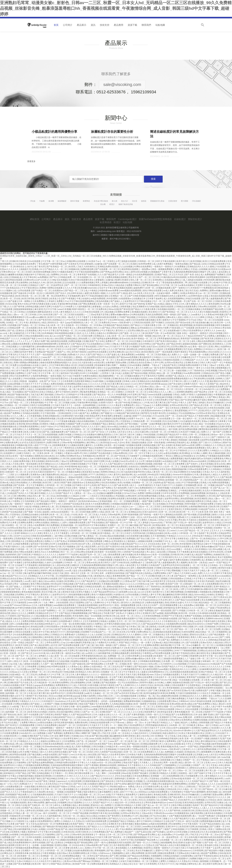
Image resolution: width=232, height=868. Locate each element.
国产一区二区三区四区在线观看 (69, 315)
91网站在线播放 (42, 523)
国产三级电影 (80, 349)
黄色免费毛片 (31, 531)
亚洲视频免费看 (171, 605)
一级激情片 (153, 717)
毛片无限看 (142, 565)
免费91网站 (142, 632)
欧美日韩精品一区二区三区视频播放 (86, 429)
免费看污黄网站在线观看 (51, 288)
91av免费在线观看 (192, 373)
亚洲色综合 (30, 579)
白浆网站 (100, 445)
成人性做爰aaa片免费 (25, 349)
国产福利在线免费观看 (87, 701)
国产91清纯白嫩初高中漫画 (194, 400)
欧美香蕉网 (182, 507)
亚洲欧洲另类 (174, 795)
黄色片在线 (23, 304)
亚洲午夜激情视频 (130, 515)
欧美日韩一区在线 (187, 613)
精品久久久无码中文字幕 (122, 840)
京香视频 (214, 861)
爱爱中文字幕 (162, 851)
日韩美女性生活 (137, 803)
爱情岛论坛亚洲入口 (199, 635)
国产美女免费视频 (23, 864)
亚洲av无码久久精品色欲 (113, 285)
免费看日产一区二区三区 (117, 341)
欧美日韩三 (48, 483)
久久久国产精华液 (16, 307)
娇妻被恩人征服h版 (94, 264)
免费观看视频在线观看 (211, 821)
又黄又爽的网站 (20, 496)
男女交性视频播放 (121, 328)
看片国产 (210, 477)
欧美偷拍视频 (202, 827)
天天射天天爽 (101, 837)
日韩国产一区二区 (191, 760)
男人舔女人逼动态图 (218, 272)
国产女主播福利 (104, 419)
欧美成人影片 (65, 400)
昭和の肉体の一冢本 (191, 368)
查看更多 (31, 161)
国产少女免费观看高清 (182, 715)
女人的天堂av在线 (149, 517)
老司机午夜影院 (79, 352)
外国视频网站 (79, 443)
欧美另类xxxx (217, 768)
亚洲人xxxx (211, 763)
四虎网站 (21, 595)
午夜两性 (147, 653)
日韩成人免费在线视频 (53, 384)
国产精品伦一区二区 (195, 531)
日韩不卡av (103, 347)
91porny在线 (157, 523)
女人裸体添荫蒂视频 (83, 328)
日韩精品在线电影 (171, 856)
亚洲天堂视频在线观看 (170, 368)
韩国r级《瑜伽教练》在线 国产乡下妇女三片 (41, 381)
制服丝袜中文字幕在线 (35, 275)
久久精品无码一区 (219, 675)
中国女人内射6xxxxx (101, 853)
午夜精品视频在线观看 (191, 491)
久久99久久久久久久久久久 (93, 397)
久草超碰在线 (190, 667)
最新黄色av (79, 483)
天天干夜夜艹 (207, 848)
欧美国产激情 (35, 779)
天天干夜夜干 (84, 317)
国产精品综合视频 (139, 373)
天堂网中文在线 (203, 285)
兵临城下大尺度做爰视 (27, 565)
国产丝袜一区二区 (167, 771)
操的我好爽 (127, 475)
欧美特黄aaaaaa (160, 384)
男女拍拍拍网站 (13, 757)
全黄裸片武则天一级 (193, 384)
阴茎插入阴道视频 (190, 568)
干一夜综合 (101, 835)
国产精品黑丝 (98, 731)
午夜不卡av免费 (224, 707)
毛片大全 (67, 376)
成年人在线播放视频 (20, 624)
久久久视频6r (6, 291)
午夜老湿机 (175, 328)
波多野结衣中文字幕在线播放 (138, 301)
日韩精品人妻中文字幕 (151, 595)
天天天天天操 (191, 603)
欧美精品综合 (14, 288)
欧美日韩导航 (29, 299)
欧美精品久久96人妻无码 (42, 283)
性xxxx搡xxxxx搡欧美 (37, 317)
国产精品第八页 (162, 531)
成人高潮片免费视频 (163, 264)
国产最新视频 (194, 707)
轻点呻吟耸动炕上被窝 (79, 293)
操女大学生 (132, 624)
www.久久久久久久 (92, 384)
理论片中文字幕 (163, 571)
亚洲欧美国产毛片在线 (94, 341)
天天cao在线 (159, 416)
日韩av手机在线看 (93, 477)
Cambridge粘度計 (127, 219)
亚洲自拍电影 (150, 619)
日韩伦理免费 (161, 400)
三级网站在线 (16, 699)
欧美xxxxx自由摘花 (198, 461)
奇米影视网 (112, 299)
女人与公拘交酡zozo (22, 669)
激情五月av (40, 552)
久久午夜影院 (18, 821)
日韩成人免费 (179, 395)
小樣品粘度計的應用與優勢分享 (54, 132)
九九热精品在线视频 (10, 685)
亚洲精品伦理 (43, 613)
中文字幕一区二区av (182, 645)
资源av (205, 421)
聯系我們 (146, 25)
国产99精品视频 (127, 491)
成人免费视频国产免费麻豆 (213, 275)
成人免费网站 (53, 275)
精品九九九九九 (146, 579)
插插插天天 (26, 269)
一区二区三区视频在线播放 (188, 309)
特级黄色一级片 (186, 773)
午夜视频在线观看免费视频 (37, 765)
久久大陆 (84, 739)
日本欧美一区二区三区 (75, 563)
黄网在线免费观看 (119, 467)
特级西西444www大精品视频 (73, 576)
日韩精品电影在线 (39, 371)
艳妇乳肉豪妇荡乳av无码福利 (198, 459)
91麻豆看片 (162, 437)
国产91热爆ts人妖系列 (163, 832)
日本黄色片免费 (161, 328)
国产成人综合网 (51, 720)
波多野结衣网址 (172, 499)
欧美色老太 (79, 507)
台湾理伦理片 (224, 376)
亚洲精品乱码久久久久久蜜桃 (201, 267)
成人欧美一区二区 (56, 325)
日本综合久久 (210, 349)
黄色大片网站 (142, 469)
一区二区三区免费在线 (97, 309)
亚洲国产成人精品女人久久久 (180, 376)
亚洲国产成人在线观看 (11, 379)
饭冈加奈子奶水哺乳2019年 (74, 373)
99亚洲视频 (211, 371)
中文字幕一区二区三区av (54, 261)
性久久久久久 (100, 829)
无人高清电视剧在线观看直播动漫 (165, 632)
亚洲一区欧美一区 (106, 304)
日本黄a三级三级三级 (139, 627)
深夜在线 (8, 363)
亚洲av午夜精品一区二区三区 (95, 600)
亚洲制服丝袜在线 (97, 691)
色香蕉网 (45, 515)
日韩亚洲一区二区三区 (137, 392)
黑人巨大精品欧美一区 (35, 629)
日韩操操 (14, 277)
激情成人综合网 (116, 424)
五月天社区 (179, 275)
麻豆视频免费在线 (51, 475)
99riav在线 (113, 309)
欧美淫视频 (196, 261)
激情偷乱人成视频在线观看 (140, 541)
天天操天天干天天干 (32, 384)
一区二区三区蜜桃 (208, 568)
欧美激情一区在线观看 (106, 552)
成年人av (133, 293)
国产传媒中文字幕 (203, 773)
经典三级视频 (161, 579)
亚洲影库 (147, 613)
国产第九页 (28, 653)
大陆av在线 (147, 813)
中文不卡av (153, 837)
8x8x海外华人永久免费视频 (216, 389)
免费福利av (6, 571)
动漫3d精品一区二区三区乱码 (168, 389)
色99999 (41, 379)
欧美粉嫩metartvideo (88, 288)
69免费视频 (119, 789)
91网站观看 (100, 387)
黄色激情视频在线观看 (80, 595)
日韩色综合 (9, 459)
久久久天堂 (203, 381)
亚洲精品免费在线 (35, 541)
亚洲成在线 (30, 499)
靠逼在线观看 (186, 525)
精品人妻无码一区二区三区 (160, 472)
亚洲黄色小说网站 (200, 728)
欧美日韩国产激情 (63, 483)
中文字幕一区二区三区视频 (57, 403)
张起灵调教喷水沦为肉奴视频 (146, 307)
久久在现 (67, 349)
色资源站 (222, 621)
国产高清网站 (7, 387)
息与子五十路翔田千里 (27, 696)
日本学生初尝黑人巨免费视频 (176, 493)
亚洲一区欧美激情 (156, 443)
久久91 (11, 408)
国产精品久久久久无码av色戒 (101, 827)
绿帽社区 (214, 421)
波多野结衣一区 (23, 408)
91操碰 (121, 445)
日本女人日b (132, 432)
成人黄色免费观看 (126, 355)
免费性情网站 (161, 573)
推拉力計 (125, 201)
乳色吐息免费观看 (154, 315)
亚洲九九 (210, 733)
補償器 (144, 201)
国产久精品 (122, 293)
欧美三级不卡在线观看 (29, 715)
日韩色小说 (221, 341)
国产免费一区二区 (87, 520)
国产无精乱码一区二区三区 (78, 432)
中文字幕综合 (110, 579)
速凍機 (51, 201)
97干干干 (193, 411)
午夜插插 (100, 811)
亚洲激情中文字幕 (98, 640)
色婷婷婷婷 (11, 555)
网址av (21, 448)
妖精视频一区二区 (174, 480)
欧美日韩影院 (43, 299)
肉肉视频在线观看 (33, 360)
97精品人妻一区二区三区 (26, 813)
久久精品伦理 (63, 464)
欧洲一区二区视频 (54, 453)
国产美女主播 (143, 539)
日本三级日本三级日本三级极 (128, 435)
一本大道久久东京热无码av (84, 440)
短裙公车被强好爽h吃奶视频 (65, 304)
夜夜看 (223, 421)
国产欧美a (62, 541)
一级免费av (145, 269)
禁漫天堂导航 (103, 315)
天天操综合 (192, 520)
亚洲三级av (82, 728)
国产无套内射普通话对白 (58, 379)
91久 (192, 528)
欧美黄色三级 (182, 291)
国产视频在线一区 (114, 523)
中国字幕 (68, 328)
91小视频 (177, 760)
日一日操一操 (179, 419)
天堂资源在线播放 (43, 717)
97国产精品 (174, 400)
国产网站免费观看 (88, 304)
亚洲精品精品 (71, 339)
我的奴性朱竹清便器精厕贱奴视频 (46, 651)
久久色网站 (5, 637)
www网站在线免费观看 (154, 827)
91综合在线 (11, 304)
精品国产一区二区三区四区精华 (159, 557)
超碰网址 (86, 707)
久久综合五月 (205, 693)
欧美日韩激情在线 (78, 827)
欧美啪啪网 (116, 539)
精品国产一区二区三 (36, 643)
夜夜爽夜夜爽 (60, 445)
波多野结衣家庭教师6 (83, 387)
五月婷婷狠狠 (29, 501)
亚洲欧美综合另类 (121, 379)
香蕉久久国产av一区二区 (87, 712)
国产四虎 (80, 584)
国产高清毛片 (12, 725)
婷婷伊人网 (77, 392)
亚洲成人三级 (8, 648)
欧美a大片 (122, 613)
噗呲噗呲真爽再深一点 (86, 611)
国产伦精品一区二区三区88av (32, 325)
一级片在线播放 (26, 456)
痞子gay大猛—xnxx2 (38, 528)
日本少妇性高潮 (45, 315)
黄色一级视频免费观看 (163, 269)
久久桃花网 (40, 792)
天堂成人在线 (176, 736)
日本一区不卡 (212, 541)
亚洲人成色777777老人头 (40, 445)
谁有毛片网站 (158, 637)
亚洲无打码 (164, 347)
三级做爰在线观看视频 (190, 467)
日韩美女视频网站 (158, 317)
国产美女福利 (176, 384)
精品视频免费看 (106, 376)
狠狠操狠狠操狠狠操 (24, 309)
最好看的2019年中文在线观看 (177, 424)
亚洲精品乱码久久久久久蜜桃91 (127, 635)
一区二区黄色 (38, 453)
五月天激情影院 (165, 597)
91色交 (32, 557)
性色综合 (10, 397)
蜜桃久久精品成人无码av (153, 520)
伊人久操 (164, 744)
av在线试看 (99, 363)
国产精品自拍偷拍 (212, 824)
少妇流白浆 (154, 747)
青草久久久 (211, 331)
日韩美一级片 (152, 715)
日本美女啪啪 (182, 832)
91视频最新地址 (149, 701)
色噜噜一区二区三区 (145, 571)
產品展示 (82, 25)
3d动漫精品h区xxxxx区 (31, 835)
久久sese (4, 605)
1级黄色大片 (48, 360)
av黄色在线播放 (187, 285)
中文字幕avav (117, 723)
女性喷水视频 (109, 637)
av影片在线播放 (111, 544)
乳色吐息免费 (82, 648)
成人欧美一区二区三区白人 (130, 616)
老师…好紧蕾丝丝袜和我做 (112, 573)
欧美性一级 (111, 445)
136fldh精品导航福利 (176, 443)
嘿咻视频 (176, 571)
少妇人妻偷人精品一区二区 (160, 451)
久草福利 (51, 301)
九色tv (47, 397)
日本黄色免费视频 (152, 616)
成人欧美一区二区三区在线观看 (123, 336)
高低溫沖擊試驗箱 (101, 201)
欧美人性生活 (145, 293)
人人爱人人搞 (43, 499)
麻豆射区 (39, 309)
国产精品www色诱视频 (127, 357)
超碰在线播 (76, 459)
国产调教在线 (205, 344)
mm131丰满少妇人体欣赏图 (51, 339)
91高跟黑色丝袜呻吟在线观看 (209, 688)
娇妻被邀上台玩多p (102, 307)
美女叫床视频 (216, 333)
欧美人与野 (177, 448)
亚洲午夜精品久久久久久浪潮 (28, 533)
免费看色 (20, 648)
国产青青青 (59, 408)
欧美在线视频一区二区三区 (51, 509)
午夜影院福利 (121, 771)
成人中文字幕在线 (28, 277)
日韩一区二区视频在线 (168, 325)
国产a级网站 (45, 491)
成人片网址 (103, 589)
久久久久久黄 (196, 312)
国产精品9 (180, 576)
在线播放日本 (140, 299)
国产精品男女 (159, 344)
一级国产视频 (147, 501)
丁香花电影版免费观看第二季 (174, 283)
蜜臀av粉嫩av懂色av (220, 291)
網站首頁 (35, 219)
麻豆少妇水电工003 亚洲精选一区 (197, 488)
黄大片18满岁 (57, 499)
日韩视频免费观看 (10, 701)
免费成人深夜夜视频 (121, 307)
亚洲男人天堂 (216, 736)
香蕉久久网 (128, 629)
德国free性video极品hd (19, 627)
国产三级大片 (205, 443)
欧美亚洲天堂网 (15, 336)
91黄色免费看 (188, 632)
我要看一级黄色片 (162, 848)
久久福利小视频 (154, 528)
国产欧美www (63, 440)
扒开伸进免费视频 (175, 504)
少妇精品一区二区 (14, 323)
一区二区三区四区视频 (156, 355)
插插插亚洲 (128, 691)
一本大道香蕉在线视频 (37, 589)
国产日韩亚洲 (24, 555)
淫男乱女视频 (80, 688)
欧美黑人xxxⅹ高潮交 (32, 720)
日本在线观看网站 (165, 651)
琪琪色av (143, 792)
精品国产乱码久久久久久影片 (87, 427)
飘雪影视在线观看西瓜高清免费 (214, 429)
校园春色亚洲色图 (181, 683)
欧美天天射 (11, 731)
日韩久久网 (110, 344)
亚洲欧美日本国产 (146, 408)
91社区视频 (136, 341)
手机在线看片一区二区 (183, 496)
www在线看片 (224, 784)
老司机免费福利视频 (188, 429)
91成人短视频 (123, 373)
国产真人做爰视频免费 (213, 299)
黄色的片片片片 (58, 632)
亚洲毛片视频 (83, 592)
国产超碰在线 (79, 664)
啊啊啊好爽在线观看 (203, 587)
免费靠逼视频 (75, 341)
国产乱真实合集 (186, 741)
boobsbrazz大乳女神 (158, 600)
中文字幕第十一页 (59, 773)
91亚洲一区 (34, 293)
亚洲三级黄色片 (164, 320)
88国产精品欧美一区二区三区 (24, 419)
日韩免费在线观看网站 (84, 360)
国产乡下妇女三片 (100, 432)
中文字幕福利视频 (190, 483)
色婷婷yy (158, 483)
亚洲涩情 (21, 424)
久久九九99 (157, 453)
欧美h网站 (185, 453)
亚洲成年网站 (217, 811)
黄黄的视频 (166, 747)
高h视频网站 (54, 459)
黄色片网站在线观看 (153, 291)
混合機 (103, 204)
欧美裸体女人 (219, 344)
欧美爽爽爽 (11, 451)
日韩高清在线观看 (142, 323)
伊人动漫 (199, 627)
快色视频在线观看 (166, 309)
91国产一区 (217, 363)
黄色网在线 (132, 349)
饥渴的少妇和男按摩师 (141, 264)
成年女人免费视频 (63, 805)
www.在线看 (154, 379)
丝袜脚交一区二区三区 (16, 525)
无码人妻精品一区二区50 (31, 597)
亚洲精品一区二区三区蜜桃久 (111, 392)
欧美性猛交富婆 (181, 528)
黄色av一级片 (218, 435)
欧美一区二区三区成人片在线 (64, 515)
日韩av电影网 (7, 341)
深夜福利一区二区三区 (16, 472)
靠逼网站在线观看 (117, 499)
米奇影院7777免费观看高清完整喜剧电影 (210, 288)
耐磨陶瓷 (86, 201)
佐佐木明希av (145, 344)
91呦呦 (13, 507)
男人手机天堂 (139, 528)
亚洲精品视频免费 (121, 653)
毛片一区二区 (160, 301)
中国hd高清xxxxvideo (164, 813)
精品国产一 (130, 832)
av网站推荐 (131, 496)
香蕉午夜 (168, 272)
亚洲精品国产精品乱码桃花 (117, 325)
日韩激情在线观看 (171, 360)
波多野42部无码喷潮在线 (154, 429)
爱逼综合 (95, 805)
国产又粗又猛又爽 (141, 581)
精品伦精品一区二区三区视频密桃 (16, 368)
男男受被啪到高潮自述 (169, 339)
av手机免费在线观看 (162, 653)
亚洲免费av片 (128, 816)
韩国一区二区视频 (33, 747)
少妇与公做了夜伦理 (36, 267)
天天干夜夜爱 (62, 533)
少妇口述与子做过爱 (20, 371)
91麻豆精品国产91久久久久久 (134, 544)
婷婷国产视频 (61, 715)
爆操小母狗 (116, 728)
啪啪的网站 (38, 637)
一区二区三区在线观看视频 (45, 435)
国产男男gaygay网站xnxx (77, 499)
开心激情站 (80, 597)
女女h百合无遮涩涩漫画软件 (33, 443)
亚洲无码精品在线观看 (42, 408)
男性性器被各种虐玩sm (156, 803)
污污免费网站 (113, 597)
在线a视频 (170, 637)
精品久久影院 (116, 520)
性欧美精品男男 (93, 416)
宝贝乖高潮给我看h (87, 368)
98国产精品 (56, 864)
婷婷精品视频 (33, 307)
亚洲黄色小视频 (47, 424)
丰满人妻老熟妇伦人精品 (35, 323)
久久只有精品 (153, 843)
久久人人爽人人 (168, 392)
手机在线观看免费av (198, 352)
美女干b (55, 840)
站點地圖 (160, 25)
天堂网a (38, 352)
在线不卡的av (47, 427)
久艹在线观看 (188, 328)
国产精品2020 (58, 768)
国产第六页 (219, 411)
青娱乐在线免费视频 (22, 859)
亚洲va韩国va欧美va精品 (181, 704)
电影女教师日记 (170, 733)
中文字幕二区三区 (170, 285)
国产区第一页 (18, 589)
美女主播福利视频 (217, 453)
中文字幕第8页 (181, 451)
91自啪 (82, 331)
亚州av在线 (176, 779)
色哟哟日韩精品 (108, 472)
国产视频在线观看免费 (181, 816)
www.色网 (33, 603)
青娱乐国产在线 (26, 467)
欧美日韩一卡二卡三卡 (188, 512)
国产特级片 (137, 371)
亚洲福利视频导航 (69, 704)
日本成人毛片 (209, 472)
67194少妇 (52, 629)
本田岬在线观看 (59, 667)
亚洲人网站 (214, 347)
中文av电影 (179, 835)
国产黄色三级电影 (197, 403)
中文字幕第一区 (95, 464)
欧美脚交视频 (79, 624)
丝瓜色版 (147, 416)
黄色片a (126, 371)
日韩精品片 (34, 285)
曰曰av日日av (130, 493)
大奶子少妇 (133, 488)
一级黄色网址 (17, 429)
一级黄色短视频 (181, 264)
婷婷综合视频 (146, 349)
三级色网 (10, 477)
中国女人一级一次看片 (141, 643)
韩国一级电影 (170, 315)
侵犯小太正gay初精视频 (109, 368)
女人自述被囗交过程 (101, 635)
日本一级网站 (25, 301)
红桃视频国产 (156, 272)
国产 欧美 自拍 (192, 275)
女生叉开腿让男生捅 (176, 520)
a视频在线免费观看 (21, 344)
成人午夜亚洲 (80, 685)
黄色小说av (89, 459)
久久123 (128, 717)
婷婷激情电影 (169, 507)
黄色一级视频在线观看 (137, 747)
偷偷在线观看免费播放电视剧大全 (56, 363)
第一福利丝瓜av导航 (71, 653)
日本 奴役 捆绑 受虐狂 (204, 715)
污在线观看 (221, 267)
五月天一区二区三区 (126, 621)
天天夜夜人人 (146, 763)
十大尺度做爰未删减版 (66, 421)
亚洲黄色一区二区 (75, 480)
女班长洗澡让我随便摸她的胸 (173, 469)
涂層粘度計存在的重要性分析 (112, 132)
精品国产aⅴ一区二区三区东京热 (111, 632)
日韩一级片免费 (157, 584)
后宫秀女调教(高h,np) (138, 331)
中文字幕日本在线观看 (78, 320)
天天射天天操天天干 (99, 320)
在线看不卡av (134, 419)
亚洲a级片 (98, 544)
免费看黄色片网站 (222, 459)
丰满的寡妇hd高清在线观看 (174, 277)
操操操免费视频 (198, 493)
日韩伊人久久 (7, 461)
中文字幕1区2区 (155, 811)
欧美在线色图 (67, 691)
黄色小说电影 (157, 499)
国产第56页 (125, 309)
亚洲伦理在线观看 (75, 693)
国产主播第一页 (217, 827)
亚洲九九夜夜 (61, 637)
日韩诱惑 (5, 429)
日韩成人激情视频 (200, 861)
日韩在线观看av (107, 496)
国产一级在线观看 (163, 611)
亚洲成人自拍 (130, 381)
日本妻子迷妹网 (155, 299)
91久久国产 (87, 355)
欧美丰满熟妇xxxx (47, 464)
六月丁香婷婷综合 (196, 371)
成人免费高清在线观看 (127, 344)
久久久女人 (128, 712)
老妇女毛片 (20, 437)
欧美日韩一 (220, 323)
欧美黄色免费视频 (42, 272)
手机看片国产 (110, 613)
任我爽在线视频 (200, 720)
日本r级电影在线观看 (207, 613)
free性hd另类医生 (10, 797)
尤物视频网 (156, 856)
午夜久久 (183, 403)
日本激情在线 (170, 621)
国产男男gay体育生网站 (112, 272)
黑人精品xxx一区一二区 (146, 459)
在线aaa (14, 672)
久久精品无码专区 (139, 733)
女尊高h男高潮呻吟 (197, 277)
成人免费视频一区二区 (114, 656)
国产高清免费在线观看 (70, 645)
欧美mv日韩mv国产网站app (78, 861)
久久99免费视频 (119, 395)
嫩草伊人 (121, 411)
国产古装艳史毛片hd (74, 264)
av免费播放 (43, 277)
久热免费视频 (53, 552)
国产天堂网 (182, 656)
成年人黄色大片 (15, 661)
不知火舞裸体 (126, 829)
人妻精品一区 (80, 357)
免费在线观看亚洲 (57, 480)
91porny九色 (223, 424)
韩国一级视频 (145, 336)
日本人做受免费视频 (43, 605)
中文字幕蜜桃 (179, 320)
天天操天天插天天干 (163, 485)
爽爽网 (32, 613)
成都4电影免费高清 (195, 501)
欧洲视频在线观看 (171, 587)
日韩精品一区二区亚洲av (91, 325)
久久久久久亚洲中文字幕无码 (217, 573)
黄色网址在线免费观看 (89, 408)
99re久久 (136, 699)
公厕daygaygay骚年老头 (121, 760)
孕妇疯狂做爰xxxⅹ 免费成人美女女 (95, 619)
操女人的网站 (215, 696)
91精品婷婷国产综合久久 (64, 717)
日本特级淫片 (149, 341)
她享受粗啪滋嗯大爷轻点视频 (180, 627)
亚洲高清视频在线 (51, 416)
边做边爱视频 (14, 384)
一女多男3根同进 (144, 485)
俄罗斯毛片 (146, 413)
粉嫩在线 (187, 357)
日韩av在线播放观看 (34, 336)
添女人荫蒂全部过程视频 (136, 272)
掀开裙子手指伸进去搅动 (184, 653)
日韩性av (217, 443)
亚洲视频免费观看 (174, 349)
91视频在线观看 (211, 312)
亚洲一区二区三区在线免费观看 (59, 597)
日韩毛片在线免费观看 (40, 405)
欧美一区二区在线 (12, 299)
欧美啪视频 (198, 397)
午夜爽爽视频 (147, 859)
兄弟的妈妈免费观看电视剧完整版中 (190, 272)
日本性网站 (163, 797)
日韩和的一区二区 (146, 261)
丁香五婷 (41, 264)
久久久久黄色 (12, 381)
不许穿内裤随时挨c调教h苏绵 (200, 589)
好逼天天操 (58, 573)
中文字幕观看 (192, 829)
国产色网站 (107, 488)
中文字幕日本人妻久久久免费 (135, 368)
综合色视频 (62, 280)
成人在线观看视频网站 (174, 299)
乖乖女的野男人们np (128, 579)
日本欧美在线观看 (91, 312)
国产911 (54, 277)
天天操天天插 (193, 699)
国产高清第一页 (22, 485)
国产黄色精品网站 (151, 285)
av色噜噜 (140, 355)
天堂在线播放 (63, 549)
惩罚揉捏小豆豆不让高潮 (85, 485)
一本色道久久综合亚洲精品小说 (197, 549)
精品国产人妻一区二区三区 (25, 491)
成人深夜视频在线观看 (31, 744)
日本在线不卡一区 (163, 677)
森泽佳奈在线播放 (94, 507)
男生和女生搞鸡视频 (131, 429)
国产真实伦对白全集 (103, 571)
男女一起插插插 (22, 584)
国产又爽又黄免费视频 (124, 677)
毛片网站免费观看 (94, 541)
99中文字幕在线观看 (166, 261)
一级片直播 (172, 429)
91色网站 (202, 456)
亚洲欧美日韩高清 (18, 261)
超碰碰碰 (167, 395)
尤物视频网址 (170, 765)
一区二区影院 (108, 261)
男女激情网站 (23, 283)
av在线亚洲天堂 (159, 581)
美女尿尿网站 (116, 763)
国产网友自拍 (96, 613)
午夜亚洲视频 (49, 853)
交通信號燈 (173, 201)
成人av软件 (134, 819)
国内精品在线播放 (97, 568)
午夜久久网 (165, 448)
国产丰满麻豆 (158, 323)
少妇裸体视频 (42, 504)
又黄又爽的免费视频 (174, 592)
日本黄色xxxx (142, 584)
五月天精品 (165, 715)
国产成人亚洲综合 (16, 331)
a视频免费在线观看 (170, 696)
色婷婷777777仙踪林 (69, 555)
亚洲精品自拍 (144, 381)
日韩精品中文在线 (162, 821)
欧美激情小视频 (98, 293)
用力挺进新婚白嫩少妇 (203, 323)
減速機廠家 (62, 201)
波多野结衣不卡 (54, 587)
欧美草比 (130, 464)
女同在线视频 (133, 595)
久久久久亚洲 (196, 451)
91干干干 (197, 357)
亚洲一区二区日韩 (213, 405)
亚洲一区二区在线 (121, 733)
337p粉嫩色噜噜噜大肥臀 (95, 437)
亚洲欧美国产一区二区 (110, 712)
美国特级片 (33, 832)
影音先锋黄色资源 (84, 451)
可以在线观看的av (95, 344)
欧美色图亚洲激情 (221, 480)
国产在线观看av (79, 549)
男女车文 (133, 277)
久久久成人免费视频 (144, 389)
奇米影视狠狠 (53, 437)
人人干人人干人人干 (24, 341)
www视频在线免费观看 (131, 291)
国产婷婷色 (139, 304)
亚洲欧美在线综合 (116, 659)
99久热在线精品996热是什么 (44, 624)
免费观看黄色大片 (148, 488)
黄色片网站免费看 (36, 803)
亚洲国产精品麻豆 (140, 773)
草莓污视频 (216, 691)
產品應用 (119, 25)
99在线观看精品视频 (64, 333)
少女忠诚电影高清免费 (25, 264)
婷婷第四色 (136, 653)
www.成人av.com (52, 336)
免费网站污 (22, 373)
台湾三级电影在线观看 (126, 261)
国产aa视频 (158, 613)
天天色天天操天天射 (93, 579)
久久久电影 (17, 739)
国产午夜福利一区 (143, 397)
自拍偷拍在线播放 (211, 616)
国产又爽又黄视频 (158, 691)
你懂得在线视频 (103, 459)
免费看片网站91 (134, 285)
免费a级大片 (74, 355)
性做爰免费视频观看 (213, 685)
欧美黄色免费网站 (61, 683)
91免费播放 (180, 267)
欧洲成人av (42, 480)
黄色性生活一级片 (57, 323)
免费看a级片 (137, 563)
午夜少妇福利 (83, 299)
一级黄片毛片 (158, 515)
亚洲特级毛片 (65, 344)
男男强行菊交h (158, 741)
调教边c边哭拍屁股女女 (142, 328)
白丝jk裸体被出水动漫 (29, 365)
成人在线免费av (187, 605)
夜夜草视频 (163, 488)
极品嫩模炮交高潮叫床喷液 (219, 427)
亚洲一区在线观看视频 (145, 437)
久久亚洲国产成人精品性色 (216, 384)
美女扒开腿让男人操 (51, 592)
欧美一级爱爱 (140, 704)
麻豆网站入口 (93, 443)
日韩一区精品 (18, 643)
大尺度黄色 (11, 616)
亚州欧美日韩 (177, 555)
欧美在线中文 (203, 328)
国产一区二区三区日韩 (149, 277)
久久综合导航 (209, 368)
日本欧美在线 (68, 832)
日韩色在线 (171, 789)
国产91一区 (197, 539)
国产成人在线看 (165, 445)
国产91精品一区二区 (42, 291)
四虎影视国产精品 (85, 448)
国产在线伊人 (193, 464)
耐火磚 (115, 201)
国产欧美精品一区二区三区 (175, 312)
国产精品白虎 (79, 344)
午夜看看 (152, 704)
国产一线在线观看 (165, 352)
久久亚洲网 (226, 699)
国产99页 (36, 640)
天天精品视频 (152, 448)
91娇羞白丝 (119, 595)
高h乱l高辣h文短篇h (174, 603)
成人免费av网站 (154, 360)
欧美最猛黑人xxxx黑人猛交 (65, 571)
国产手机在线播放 (96, 523)
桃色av (11, 728)
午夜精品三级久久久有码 (105, 627)
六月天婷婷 (185, 573)
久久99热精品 (215, 469)
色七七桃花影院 (47, 293)
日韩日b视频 (61, 355)
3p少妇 (13, 664)
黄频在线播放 (141, 824)
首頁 (56, 25)
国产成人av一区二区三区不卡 (157, 805)
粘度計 (117, 222)
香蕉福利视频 (37, 403)
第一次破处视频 (214, 360)
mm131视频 (44, 531)
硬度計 (112, 204)
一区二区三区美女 (200, 565)
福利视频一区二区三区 (162, 589)
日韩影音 (92, 757)
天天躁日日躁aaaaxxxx (105, 451)
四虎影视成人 (196, 685)
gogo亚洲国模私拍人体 (77, 323)
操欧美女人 (58, 861)
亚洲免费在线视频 (144, 464)
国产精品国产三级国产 (161, 829)
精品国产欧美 (170, 365)
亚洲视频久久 (127, 459)
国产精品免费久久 (178, 797)
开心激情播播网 (204, 752)
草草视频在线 (16, 360)
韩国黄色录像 (23, 853)
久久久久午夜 (71, 288)
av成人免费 (169, 291)
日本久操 (77, 413)
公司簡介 (68, 25)
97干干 (92, 475)
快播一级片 (76, 707)
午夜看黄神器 (183, 637)
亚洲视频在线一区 (104, 677)
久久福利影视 (223, 472)
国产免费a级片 (209, 816)
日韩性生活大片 (160, 509)
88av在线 (126, 773)
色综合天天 (32, 509)
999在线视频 (179, 829)
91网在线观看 (138, 315)
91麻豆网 (144, 432)
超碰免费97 (139, 288)
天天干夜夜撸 (104, 379)
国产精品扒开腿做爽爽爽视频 (215, 467)
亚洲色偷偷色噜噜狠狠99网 (44, 344)
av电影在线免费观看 (159, 792)
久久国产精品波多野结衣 (80, 715)
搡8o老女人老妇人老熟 (178, 317)
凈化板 (33, 201)
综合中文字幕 (106, 288)
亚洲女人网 (224, 365)
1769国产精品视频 (127, 317)
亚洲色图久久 (132, 709)
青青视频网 (200, 496)
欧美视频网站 (221, 747)
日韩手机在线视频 (124, 781)
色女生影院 (214, 352)
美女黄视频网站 (116, 448)
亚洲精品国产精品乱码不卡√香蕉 (172, 435)
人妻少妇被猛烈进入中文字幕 (21, 333)
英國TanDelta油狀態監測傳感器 (155, 219)
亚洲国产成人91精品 (155, 304)
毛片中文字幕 (50, 309)
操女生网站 (119, 571)
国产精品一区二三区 (75, 291)
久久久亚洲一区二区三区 (26, 749)
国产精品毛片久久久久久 (44, 669)
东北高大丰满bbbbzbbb (214, 491)
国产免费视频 (81, 568)
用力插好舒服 (82, 651)
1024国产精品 (53, 829)
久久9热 (52, 280)
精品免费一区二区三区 (204, 525)
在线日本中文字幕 (41, 632)
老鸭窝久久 (44, 656)
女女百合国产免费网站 (71, 437)
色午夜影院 (119, 845)
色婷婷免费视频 (40, 376)
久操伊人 (45, 365)
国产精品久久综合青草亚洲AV (88, 699)
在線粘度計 (180, 219)
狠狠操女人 (56, 523)
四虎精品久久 (59, 320)
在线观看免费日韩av (168, 701)
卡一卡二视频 (116, 725)
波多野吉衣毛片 (60, 595)
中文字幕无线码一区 (193, 824)
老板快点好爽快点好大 (51, 741)
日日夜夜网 (58, 776)
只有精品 (157, 397)
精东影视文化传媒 (91, 472)
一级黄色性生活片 (107, 675)
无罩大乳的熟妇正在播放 (177, 635)
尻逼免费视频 (204, 515)
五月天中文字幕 (221, 773)
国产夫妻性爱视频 (54, 264)
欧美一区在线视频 (161, 555)
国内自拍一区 (46, 824)
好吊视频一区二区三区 (33, 816)
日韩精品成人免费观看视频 (27, 400)
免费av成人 (44, 749)
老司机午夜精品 (66, 589)
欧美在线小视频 (162, 685)
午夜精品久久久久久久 (30, 701)
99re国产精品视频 (19, 779)
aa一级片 (154, 368)
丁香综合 (168, 456)
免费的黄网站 (39, 819)
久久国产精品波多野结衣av (103, 592)
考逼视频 (120, 496)
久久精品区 (159, 349)
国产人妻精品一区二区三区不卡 (129, 645)
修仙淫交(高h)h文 (22, 619)
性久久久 (179, 557)
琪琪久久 (79, 621)
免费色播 (215, 355)
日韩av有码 (66, 443)
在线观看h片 (10, 453)
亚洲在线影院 (65, 413)
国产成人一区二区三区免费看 (128, 400)
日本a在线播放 (135, 365)
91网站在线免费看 (143, 267)
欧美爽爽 (170, 693)
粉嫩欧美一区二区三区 (203, 645)
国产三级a (173, 573)
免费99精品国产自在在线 (81, 461)
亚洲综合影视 (215, 720)
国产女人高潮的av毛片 (132, 557)
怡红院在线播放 (109, 483)
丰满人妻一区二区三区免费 (208, 629)
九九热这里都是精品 (105, 421)
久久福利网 (83, 819)
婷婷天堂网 (46, 307)
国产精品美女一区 (102, 395)
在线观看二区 (198, 680)
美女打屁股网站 (225, 557)
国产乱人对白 (63, 835)
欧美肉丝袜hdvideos (89, 501)
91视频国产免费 (138, 347)
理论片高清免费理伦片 (194, 331)
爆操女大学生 (173, 304)
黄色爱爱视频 (186, 325)
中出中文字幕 (49, 331)
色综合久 (30, 648)
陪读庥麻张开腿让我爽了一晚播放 (111, 365)
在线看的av (58, 291)
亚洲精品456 (91, 379)
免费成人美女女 (14, 851)
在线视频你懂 (7, 293)
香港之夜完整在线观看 (79, 773)
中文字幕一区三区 (51, 373)
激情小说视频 (181, 808)
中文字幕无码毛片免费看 (153, 376)
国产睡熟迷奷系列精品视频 (44, 451)
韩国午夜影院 (78, 309)
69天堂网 (133, 395)
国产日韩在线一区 (18, 677)
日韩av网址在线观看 (207, 307)
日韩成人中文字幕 (194, 579)
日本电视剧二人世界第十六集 (101, 373)
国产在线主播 (49, 440)
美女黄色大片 (155, 312)
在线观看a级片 (175, 331)
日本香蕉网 (68, 381)
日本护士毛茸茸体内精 (135, 533)
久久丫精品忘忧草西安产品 (194, 336)
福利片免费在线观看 (179, 560)
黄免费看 (181, 464)
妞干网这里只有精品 (158, 723)
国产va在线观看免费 (217, 677)
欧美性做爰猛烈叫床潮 (118, 640)
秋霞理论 (224, 312)
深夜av (93, 768)
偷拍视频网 (166, 843)
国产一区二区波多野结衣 (52, 285)
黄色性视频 (212, 792)
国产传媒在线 (21, 293)
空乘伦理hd (7, 272)
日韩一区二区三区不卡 (207, 659)
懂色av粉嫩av (208, 547)
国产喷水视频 (131, 424)
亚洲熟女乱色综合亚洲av (140, 363)
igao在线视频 (81, 475)
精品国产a (221, 485)
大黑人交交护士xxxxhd (19, 536)
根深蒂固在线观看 (130, 269)
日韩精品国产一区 (112, 699)
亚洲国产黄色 (31, 699)
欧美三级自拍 (224, 800)
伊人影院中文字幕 (124, 304)
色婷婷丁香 (204, 533)
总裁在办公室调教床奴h (108, 333)
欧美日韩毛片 (105, 563)
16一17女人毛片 (114, 691)
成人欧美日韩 (205, 576)
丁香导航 (168, 523)
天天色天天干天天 (27, 355)
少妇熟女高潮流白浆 (189, 293)
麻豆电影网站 (198, 813)
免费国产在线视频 (167, 517)
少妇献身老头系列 (199, 517)
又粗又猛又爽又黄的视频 (42, 395)
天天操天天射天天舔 (127, 675)
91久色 (205, 832)
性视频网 (58, 563)
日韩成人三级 (213, 317)
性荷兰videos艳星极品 (108, 768)
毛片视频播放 (69, 547)
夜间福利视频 (73, 632)
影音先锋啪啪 (179, 677)
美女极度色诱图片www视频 (150, 608)
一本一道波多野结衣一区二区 (107, 469)
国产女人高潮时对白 (96, 603)
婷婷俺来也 (169, 608)
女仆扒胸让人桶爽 (199, 453)
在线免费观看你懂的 (126, 637)
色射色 (52, 712)
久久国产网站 (211, 397)
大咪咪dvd (184, 701)
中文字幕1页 (225, 283)
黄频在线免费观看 (167, 853)
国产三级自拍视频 (142, 731)
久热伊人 (79, 333)
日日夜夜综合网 (13, 480)
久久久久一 (55, 680)
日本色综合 (142, 317)
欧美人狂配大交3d (57, 371)
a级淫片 (79, 859)
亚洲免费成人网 (34, 331)
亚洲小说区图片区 (155, 592)
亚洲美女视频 (32, 448)
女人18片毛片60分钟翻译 (27, 600)
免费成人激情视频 (217, 336)
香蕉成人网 (224, 397)
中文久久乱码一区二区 (167, 467)
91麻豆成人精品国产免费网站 (199, 555)
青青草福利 (222, 525)
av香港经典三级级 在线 (176, 333)
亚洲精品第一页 (20, 571)
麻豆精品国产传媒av (58, 787)
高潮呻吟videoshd (214, 619)
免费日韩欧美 (53, 443)
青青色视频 (180, 712)
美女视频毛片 (26, 717)
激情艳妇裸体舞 (86, 509)
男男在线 (104, 709)
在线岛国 (193, 837)
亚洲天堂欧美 (175, 509)
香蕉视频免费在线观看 (61, 616)
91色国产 (57, 307)
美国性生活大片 (223, 339)
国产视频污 (106, 413)
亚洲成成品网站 (93, 483)
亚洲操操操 (210, 627)
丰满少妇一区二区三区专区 (49, 349)
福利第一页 (150, 504)
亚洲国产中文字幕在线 (35, 587)
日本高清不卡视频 (187, 432)
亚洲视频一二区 (158, 776)
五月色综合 (211, 800)
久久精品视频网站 (14, 688)
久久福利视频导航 (83, 307)
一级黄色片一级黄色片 (163, 267)
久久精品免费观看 (127, 651)
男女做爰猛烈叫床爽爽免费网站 (173, 784)
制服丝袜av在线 (85, 717)
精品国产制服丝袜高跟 (18, 395)
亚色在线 (172, 581)
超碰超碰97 (185, 728)
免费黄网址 (106, 408)
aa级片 (88, 693)
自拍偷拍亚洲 (216, 832)
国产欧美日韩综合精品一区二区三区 (173, 341)
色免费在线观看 (186, 755)
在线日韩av (154, 392)
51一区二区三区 (97, 277)
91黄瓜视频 (93, 685)
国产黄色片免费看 (112, 480)
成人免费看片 (123, 517)
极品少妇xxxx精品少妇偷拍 (115, 427)
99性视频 (219, 315)
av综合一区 (102, 763)
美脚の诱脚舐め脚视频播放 (26, 363)
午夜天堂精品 (47, 488)
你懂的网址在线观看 (76, 261)
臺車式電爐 (75, 201)
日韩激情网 (195, 560)
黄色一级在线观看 (29, 464)
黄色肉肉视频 (103, 301)
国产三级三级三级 (90, 645)
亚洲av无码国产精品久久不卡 (101, 411)
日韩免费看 (32, 667)
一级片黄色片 (141, 691)
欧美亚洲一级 (58, 397)
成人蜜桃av (108, 587)
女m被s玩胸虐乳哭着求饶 (79, 643)
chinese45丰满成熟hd (183, 475)
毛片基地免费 (120, 488)
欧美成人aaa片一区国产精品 (214, 563)
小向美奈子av (94, 261)
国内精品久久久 (125, 389)
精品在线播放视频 (86, 421)
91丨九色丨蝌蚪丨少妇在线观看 (156, 419)
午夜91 (69, 411)
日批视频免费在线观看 (176, 624)
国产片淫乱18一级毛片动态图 (188, 523)
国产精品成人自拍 (198, 264)
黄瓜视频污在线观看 (199, 283)
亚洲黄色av (36, 475)
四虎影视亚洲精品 (76, 371)
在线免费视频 (7, 485)
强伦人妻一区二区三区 (141, 280)
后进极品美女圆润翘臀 (41, 387)
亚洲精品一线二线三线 (70, 389)
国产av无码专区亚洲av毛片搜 (48, 547)
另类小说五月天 (195, 797)
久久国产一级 (162, 408)
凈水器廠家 (196, 201)
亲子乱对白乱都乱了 (11, 723)
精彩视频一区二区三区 (165, 464)
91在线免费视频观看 (144, 275)
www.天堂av (155, 675)
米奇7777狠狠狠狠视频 (186, 651)
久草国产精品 (123, 643)
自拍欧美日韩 (188, 811)
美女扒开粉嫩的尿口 (216, 403)
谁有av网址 (134, 859)
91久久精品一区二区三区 (49, 659)
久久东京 (182, 621)
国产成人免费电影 (91, 413)
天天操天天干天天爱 (120, 347)
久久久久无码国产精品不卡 (59, 493)
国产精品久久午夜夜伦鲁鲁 (144, 309)
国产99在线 (124, 403)
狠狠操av (122, 765)
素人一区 (197, 816)
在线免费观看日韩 (215, 584)
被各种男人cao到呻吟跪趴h (190, 296)
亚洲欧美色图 (156, 576)
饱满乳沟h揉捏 (122, 280)
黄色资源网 (214, 304)
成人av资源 (87, 653)
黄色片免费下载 (42, 341)
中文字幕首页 (130, 672)
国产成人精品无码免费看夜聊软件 (77, 829)
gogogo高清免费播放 (44, 685)
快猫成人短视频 (113, 557)
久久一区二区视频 (121, 757)
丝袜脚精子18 (101, 448)
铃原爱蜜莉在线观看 (146, 651)
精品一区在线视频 (99, 499)
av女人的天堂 (211, 755)
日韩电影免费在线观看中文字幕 (192, 365)
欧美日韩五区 (132, 648)
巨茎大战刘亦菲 (150, 512)
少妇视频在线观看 (113, 381)
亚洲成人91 (38, 269)
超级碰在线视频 (190, 344)
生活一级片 (200, 427)
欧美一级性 (133, 664)
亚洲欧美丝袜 (192, 363)
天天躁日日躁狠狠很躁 (186, 693)
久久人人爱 (113, 829)
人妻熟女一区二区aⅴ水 (84, 493)
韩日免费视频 (53, 525)
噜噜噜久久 (213, 400)
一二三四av (90, 315)
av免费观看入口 (56, 619)
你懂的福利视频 (26, 776)
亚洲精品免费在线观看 (108, 267)
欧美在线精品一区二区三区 (215, 419)
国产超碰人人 (117, 301)
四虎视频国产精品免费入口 (215, 309)
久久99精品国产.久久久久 (193, 360)
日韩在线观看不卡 (180, 685)
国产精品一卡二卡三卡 (137, 576)
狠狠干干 (137, 416)
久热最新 (178, 485)
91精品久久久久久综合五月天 (167, 357)
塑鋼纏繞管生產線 (157, 201)
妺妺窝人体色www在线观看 (56, 512)
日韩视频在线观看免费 (152, 456)
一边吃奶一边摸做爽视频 (84, 405)
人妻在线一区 (80, 400)
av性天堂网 (69, 651)
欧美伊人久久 (190, 749)
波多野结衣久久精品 (212, 523)
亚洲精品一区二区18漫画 (17, 405)
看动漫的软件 (146, 357)
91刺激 (75, 736)
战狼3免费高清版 (22, 461)
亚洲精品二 (174, 491)
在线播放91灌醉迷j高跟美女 (40, 312)
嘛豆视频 (134, 525)
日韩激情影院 (94, 285)
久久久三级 (140, 333)
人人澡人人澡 (151, 739)
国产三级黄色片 (219, 437)
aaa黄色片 (197, 315)
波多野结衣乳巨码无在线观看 (102, 357)
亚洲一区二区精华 (37, 677)
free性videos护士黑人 (97, 349)
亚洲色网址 (158, 280)
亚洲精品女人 (101, 336)
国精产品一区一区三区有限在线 (61, 819)
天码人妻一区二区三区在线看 (14, 285)
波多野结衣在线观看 (98, 352)
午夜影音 (38, 539)
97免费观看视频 (62, 824)
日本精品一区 (216, 565)
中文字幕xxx (125, 589)
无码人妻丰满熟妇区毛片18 (65, 491)
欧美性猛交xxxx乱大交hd (113, 443)
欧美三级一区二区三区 (117, 512)
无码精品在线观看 (31, 413)
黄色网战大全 (18, 541)
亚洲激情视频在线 (9, 427)
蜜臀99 (228, 795)
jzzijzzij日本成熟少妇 (22, 637)
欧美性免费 (151, 853)
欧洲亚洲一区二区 (105, 456)
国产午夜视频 (69, 299)
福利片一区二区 (194, 419)
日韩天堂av (97, 789)
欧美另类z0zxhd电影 (38, 712)
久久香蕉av (209, 315)
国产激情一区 (127, 333)
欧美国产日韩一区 (155, 333)
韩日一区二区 (67, 552)
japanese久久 (64, 781)
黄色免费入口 (85, 339)
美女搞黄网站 (86, 571)
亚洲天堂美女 (184, 477)
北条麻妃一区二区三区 (163, 629)
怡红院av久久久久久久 (86, 589)
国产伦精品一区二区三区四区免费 (77, 336)
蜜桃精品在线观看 (174, 515)
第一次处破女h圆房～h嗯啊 (165, 293)
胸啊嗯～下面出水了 (153, 365)
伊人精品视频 (108, 312)
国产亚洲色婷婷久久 (44, 421)
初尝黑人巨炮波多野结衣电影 (103, 651)
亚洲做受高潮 (147, 531)
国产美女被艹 (14, 640)
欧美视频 (217, 701)
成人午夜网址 (128, 469)
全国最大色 (138, 504)
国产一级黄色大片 (181, 288)
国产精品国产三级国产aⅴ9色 (57, 352)
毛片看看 (132, 632)
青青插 (152, 373)
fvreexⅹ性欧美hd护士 (122, 323)
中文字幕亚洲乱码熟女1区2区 (64, 365)
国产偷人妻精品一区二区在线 (93, 536)
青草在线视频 (38, 461)
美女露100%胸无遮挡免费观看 (131, 360)
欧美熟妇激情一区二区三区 (166, 525)
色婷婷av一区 (109, 477)
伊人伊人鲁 (169, 576)
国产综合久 (62, 293)
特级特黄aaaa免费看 (109, 291)
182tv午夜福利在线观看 (201, 701)
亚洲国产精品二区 (163, 275)
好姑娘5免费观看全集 (83, 851)
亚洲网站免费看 (123, 312)
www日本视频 (64, 309)
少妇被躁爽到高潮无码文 (109, 371)
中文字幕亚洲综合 (30, 288)
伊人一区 (157, 640)
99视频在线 (74, 269)
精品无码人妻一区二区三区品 (167, 336)
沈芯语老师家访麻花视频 (144, 320)
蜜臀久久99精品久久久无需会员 (211, 445)
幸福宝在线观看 (193, 299)
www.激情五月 (140, 717)
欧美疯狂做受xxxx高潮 (184, 445)
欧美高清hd (211, 557)
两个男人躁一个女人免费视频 (139, 789)
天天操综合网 (124, 749)
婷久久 (172, 600)
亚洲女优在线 (202, 811)
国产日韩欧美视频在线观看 (141, 296)
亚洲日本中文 (172, 827)
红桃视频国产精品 (99, 424)
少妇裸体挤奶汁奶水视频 (72, 416)
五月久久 (216, 531)
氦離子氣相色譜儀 (126, 204)
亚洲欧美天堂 (115, 824)
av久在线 (106, 795)
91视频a (25, 517)
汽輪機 (42, 201)
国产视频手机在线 (135, 573)
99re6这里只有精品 (202, 536)
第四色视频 (62, 496)
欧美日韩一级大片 (41, 864)
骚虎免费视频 (90, 392)
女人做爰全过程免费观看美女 (151, 672)
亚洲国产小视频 (139, 451)
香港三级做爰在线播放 (136, 443)
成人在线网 (28, 547)
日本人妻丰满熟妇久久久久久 (194, 304)
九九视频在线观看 (76, 445)
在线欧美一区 (72, 325)
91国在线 (221, 627)
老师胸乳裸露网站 (185, 392)
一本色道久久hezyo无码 (101, 661)
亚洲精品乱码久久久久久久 (150, 621)
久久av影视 (13, 707)
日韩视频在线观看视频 (150, 661)
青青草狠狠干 (25, 819)
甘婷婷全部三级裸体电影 (105, 389)
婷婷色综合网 (52, 461)
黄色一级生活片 (200, 347)
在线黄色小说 (153, 800)
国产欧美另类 (45, 320)
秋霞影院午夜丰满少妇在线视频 (105, 813)
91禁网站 (67, 587)
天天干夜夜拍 (134, 765)
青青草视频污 (191, 504)
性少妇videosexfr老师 (11, 560)
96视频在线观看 (69, 368)
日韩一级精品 (127, 275)
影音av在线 (125, 339)
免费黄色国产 (203, 691)
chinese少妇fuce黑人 (150, 664)
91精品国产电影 (29, 339)
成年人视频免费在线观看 (75, 523)
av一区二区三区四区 (23, 272)
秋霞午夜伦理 (159, 413)
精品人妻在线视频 (81, 805)
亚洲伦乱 (67, 864)
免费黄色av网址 (191, 840)
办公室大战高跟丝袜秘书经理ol (131, 472)
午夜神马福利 (210, 621)
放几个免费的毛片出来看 (104, 643)
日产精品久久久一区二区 (56, 269)
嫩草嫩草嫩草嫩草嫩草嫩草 (124, 611)
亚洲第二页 (13, 717)
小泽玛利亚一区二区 (193, 389)
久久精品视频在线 (41, 616)
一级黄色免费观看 (135, 587)
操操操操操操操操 (18, 771)
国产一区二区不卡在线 (121, 528)
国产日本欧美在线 (121, 563)
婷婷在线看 (77, 629)
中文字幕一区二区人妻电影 (137, 523)
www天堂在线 (175, 803)
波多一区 (135, 517)
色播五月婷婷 (24, 453)
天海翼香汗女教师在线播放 (85, 376)
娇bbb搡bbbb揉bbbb (119, 283)
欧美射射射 (89, 835)
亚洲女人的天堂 (118, 432)
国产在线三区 (35, 373)
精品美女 (130, 571)
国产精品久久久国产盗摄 (105, 355)
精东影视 (113, 589)
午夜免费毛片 (129, 408)
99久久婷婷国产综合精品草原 (71, 504)
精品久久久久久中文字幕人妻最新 (162, 440)
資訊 (93, 25)
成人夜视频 (192, 443)
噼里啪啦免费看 (141, 829)
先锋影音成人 (111, 507)
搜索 (153, 179)
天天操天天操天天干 (62, 405)
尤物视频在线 (206, 592)
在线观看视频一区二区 (155, 688)
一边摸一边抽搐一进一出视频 (195, 355)
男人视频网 (182, 563)
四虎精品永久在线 (31, 560)
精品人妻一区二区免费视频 (170, 373)
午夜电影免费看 (207, 504)
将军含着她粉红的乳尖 (166, 296)
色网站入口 (50, 541)
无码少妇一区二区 (71, 816)
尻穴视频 (104, 680)
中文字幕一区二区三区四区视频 (69, 539)
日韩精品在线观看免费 (186, 307)
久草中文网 (158, 363)
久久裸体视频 (35, 483)
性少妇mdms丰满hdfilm (181, 731)
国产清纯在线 (182, 757)
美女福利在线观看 (85, 808)
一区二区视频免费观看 (128, 501)
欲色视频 (161, 504)
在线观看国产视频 (74, 792)
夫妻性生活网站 (182, 269)
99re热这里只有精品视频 (159, 475)
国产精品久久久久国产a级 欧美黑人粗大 (135, 477)
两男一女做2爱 (171, 763)
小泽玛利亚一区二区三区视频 (58, 485)
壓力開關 (185, 201)
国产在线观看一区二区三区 (117, 264)
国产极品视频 (35, 755)
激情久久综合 (219, 515)
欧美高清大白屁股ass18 (220, 269)
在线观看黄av (126, 299)
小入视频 (22, 736)
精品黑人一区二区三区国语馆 (154, 720)
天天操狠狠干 (134, 456)
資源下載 (132, 25)
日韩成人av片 (218, 725)
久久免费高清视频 (160, 405)
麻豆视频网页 (106, 792)
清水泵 (135, 201)
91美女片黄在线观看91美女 (81, 280)
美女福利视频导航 (23, 829)
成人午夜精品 (92, 291)
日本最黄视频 (35, 416)
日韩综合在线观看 (64, 360)
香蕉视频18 (143, 675)
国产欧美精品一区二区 (57, 267)
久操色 (132, 427)
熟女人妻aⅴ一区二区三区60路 (22, 315)
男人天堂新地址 (124, 421)
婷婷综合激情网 (8, 845)
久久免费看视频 (32, 429)
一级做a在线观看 (75, 477)
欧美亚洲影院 (148, 352)
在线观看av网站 (172, 280)
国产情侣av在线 (184, 323)
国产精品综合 (24, 616)
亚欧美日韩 (215, 507)
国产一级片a (101, 843)
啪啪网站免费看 (148, 467)
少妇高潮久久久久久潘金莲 (109, 405)
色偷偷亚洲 (219, 555)
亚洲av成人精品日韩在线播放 (14, 483)
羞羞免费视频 (171, 613)
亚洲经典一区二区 (135, 779)
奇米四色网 (210, 280)
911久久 (10, 349)
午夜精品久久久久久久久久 (179, 536)
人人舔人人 (205, 808)
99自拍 (15, 597)
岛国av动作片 (198, 477)
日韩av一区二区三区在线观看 (210, 320)
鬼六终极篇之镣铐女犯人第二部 (44, 507)
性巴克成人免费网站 (199, 291)
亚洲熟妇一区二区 (119, 296)
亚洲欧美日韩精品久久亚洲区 (64, 531)
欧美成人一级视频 (143, 629)
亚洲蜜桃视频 (191, 592)
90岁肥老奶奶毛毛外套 (99, 728)
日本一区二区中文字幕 (140, 453)
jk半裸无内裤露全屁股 (40, 304)
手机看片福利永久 (12, 547)
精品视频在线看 (219, 416)
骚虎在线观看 (167, 307)
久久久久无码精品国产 (152, 765)
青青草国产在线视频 (87, 275)
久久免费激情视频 (86, 283)
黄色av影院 (68, 731)
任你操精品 (136, 283)
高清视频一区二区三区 (172, 840)
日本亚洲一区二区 (158, 331)
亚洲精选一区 (7, 400)
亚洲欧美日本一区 (151, 283)
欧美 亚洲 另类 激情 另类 (50, 328)
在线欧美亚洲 (10, 736)
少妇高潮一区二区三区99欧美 (164, 432)
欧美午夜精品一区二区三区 (25, 320)
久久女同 (111, 293)
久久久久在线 (14, 808)
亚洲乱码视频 (71, 536)
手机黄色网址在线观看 (204, 379)
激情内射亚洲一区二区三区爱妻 (55, 848)
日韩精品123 (79, 435)
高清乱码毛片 (205, 411)
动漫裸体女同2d (40, 619)
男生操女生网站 (42, 635)
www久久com (131, 384)
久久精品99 (113, 491)
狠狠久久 (212, 376)
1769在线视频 (29, 379)
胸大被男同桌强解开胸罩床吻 (142, 549)
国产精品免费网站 (203, 704)
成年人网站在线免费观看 (203, 341)
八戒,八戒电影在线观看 (192, 280)
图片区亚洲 (87, 389)
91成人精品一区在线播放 (12, 392)
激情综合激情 (146, 795)
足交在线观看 (69, 283)
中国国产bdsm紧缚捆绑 (195, 792)
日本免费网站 (39, 301)
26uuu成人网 (24, 451)
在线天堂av (152, 347)
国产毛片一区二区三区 (27, 656)
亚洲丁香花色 (27, 685)
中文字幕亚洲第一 (49, 413)
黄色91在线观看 (22, 387)
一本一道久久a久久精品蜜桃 (23, 659)
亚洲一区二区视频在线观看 (159, 288)
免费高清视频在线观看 (117, 277)
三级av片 (213, 365)
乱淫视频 (199, 755)
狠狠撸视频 (222, 368)
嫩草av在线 (107, 771)
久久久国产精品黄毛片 (108, 275)
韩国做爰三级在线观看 (189, 440)
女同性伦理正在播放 (214, 803)
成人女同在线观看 (22, 291)
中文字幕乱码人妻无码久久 (114, 331)
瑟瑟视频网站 (94, 331)
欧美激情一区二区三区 (165, 656)
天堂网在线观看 (190, 509)
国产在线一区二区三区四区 (200, 301)
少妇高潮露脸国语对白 (107, 797)
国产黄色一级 (216, 781)
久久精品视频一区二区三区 (88, 795)
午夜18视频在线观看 (104, 808)
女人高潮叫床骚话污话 (166, 477)
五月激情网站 (21, 763)
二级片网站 (58, 536)
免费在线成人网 (11, 744)
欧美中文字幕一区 (209, 656)
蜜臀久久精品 (27, 389)
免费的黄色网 (87, 269)
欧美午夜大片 (183, 261)
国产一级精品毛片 (132, 520)
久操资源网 (123, 592)
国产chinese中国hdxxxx (191, 387)
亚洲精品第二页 (23, 397)
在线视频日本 (104, 440)
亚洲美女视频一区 (164, 707)
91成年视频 (98, 381)
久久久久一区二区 (82, 760)
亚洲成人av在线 (195, 621)
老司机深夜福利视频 (64, 723)
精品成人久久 (67, 475)
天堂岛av (53, 589)
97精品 (60, 859)
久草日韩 (65, 459)
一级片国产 (216, 432)
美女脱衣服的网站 (65, 712)
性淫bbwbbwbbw (50, 747)
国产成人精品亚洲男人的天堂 (109, 509)
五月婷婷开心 (167, 664)
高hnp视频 (218, 549)
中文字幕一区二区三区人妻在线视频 (57, 789)
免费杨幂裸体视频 (47, 419)
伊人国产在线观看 (191, 643)
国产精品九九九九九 (82, 469)
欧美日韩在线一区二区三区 (29, 296)
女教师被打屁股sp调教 (116, 363)
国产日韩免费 (123, 451)
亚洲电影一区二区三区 (141, 640)
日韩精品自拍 (208, 373)
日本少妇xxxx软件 (170, 728)
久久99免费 (68, 307)
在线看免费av (188, 856)
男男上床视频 (102, 283)
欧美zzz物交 (65, 747)
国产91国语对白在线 (34, 392)
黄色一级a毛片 (69, 317)
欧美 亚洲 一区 (154, 659)
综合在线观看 (72, 397)
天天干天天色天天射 (63, 387)
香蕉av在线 (92, 563)
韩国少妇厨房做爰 (193, 661)
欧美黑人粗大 (64, 347)
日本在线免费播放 (141, 776)
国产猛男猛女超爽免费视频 (106, 339)
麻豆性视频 (167, 397)
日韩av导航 (102, 696)
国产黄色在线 (10, 715)
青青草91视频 (147, 683)
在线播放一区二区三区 (142, 483)
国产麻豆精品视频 (100, 736)
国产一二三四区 (8, 475)
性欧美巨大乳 (90, 800)
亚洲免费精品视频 (73, 384)
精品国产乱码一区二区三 (91, 555)
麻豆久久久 (38, 859)
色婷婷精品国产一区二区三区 (157, 371)
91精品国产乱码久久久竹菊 (21, 493)
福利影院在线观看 (59, 341)
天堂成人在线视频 (199, 269)
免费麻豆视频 (196, 859)
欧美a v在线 (171, 533)
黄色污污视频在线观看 (63, 272)
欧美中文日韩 (54, 317)
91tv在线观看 (35, 261)
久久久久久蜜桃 (197, 317)
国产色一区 (83, 741)
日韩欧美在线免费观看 (41, 536)
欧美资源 (223, 808)
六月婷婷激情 (155, 733)
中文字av (191, 320)
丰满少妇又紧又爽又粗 (113, 384)
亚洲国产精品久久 (52, 800)
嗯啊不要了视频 (89, 733)
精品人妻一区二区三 (106, 360)
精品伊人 (145, 680)
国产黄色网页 (114, 816)
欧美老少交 (56, 299)
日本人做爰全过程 (102, 715)
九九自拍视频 (127, 267)
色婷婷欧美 (121, 549)
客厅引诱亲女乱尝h (223, 597)
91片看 (168, 680)
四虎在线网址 (29, 480)
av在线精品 (168, 461)
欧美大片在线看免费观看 (215, 261)
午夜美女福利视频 (112, 429)
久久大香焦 (90, 333)
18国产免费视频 (15, 499)
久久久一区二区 (158, 427)
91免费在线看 (220, 752)
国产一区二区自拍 (175, 416)
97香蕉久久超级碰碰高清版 (200, 395)
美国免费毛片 (71, 619)
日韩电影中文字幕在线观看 (84, 347)
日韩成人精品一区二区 (216, 501)
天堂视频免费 (74, 296)
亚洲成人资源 (206, 829)
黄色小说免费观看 (37, 525)
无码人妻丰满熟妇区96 (205, 741)
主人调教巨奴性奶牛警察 (22, 352)
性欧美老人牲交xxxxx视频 (169, 549)
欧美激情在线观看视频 (204, 325)
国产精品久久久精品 (149, 648)
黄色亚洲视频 (32, 424)
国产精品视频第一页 (177, 301)
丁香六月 (4, 261)
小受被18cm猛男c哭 (73, 453)
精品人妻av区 (219, 704)
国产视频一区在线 (33, 512)
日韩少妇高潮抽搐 (45, 333)
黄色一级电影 (80, 488)
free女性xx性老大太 (130, 461)
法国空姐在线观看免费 (91, 637)
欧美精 (58, 283)
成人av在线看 (140, 475)
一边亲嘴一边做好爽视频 (150, 424)
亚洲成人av (91, 371)
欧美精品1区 (139, 603)
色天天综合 (135, 352)
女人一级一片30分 (177, 541)
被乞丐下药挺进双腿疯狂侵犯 (95, 296)
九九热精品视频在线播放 (121, 704)
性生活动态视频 (170, 421)
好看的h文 (169, 411)
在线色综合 (134, 467)
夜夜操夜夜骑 (137, 757)
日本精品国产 (155, 565)
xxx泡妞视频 (181, 664)
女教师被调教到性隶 (198, 507)
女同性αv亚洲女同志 (174, 363)
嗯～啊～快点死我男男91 (55, 296)
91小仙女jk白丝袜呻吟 (98, 528)
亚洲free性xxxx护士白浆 (36, 280)
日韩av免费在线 (120, 453)
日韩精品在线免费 (216, 264)
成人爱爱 (196, 547)
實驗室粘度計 (195, 219)
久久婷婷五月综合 (64, 488)
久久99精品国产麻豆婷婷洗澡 (126, 413)
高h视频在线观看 (140, 312)
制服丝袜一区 (103, 539)
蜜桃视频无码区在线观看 (120, 843)
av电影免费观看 (98, 299)
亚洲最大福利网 (88, 696)
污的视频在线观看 (134, 445)
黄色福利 (209, 845)
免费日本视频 (65, 435)
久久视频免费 (23, 475)
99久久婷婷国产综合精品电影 (98, 453)
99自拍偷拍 (34, 571)
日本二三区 (114, 696)
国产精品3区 (146, 525)
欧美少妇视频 (124, 483)
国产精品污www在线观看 (150, 395)
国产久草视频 (181, 461)
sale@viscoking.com (122, 85)
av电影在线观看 (122, 707)
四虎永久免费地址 (95, 624)
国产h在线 (172, 403)
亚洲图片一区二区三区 (118, 525)
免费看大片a (63, 301)
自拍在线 (170, 323)
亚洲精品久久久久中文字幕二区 (44, 576)
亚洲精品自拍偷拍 (31, 515)
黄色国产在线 (120, 744)
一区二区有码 (88, 856)
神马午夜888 (145, 384)
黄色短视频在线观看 (123, 288)
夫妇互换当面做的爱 (135, 448)
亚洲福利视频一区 (108, 501)
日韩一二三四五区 (90, 496)
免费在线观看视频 (220, 483)
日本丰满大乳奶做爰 (222, 536)
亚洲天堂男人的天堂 (74, 744)
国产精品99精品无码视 (53, 779)
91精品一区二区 (78, 757)
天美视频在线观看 (110, 584)
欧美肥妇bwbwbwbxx (152, 411)
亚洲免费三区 (115, 437)
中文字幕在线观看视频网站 (87, 272)
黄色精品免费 (37, 627)
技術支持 (105, 25)
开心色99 (214, 283)
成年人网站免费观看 (54, 811)
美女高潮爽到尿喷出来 (212, 600)
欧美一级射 (50, 859)
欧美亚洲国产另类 (104, 744)
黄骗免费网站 (206, 747)
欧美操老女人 (214, 493)
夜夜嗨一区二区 (46, 608)
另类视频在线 (89, 456)
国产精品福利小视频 (46, 501)
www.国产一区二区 (52, 357)
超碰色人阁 (81, 560)
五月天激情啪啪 (158, 536)
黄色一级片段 (144, 637)
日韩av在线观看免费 (198, 469)
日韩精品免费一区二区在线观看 (74, 277)
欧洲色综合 (20, 267)
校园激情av (225, 400)
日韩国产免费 (7, 469)
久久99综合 (216, 328)
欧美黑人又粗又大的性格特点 (83, 267)
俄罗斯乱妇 (103, 520)
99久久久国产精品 (102, 328)
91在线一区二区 (69, 275)
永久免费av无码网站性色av (69, 456)
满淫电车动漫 (224, 568)
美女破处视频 (77, 379)
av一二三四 (136, 507)
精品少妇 (128, 864)
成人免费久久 (174, 355)
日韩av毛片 (223, 371)
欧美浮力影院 (23, 645)
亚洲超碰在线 (66, 507)
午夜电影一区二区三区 (27, 549)
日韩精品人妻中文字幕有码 (58, 392)
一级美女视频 (55, 376)
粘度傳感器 (106, 222)
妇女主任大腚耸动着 (212, 357)
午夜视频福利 (220, 395)
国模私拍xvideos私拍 (45, 456)
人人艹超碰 (209, 608)
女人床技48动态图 (61, 565)
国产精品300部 (174, 344)
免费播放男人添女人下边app (137, 405)
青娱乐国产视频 (87, 704)
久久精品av (21, 459)
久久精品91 (74, 496)
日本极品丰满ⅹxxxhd (115, 747)
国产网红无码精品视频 (39, 773)
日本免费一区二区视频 (43, 477)
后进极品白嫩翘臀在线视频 (100, 400)
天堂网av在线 (138, 749)
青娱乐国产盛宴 (131, 763)
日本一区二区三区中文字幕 (132, 440)
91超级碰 (126, 699)
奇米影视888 (71, 467)
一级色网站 (192, 576)
